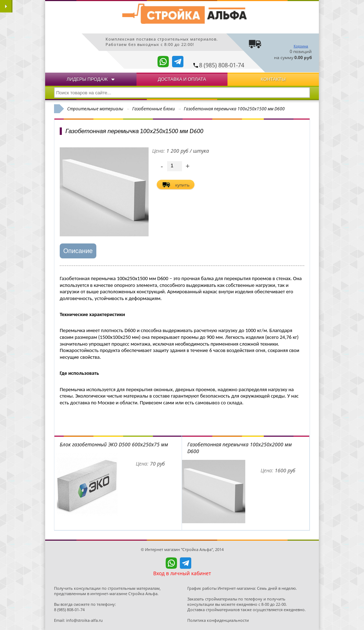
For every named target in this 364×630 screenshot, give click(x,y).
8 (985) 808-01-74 (222, 65)
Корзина (301, 46)
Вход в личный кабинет (182, 573)
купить (182, 185)
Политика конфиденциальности (218, 620)
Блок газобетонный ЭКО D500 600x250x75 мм (114, 444)
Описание (78, 251)
